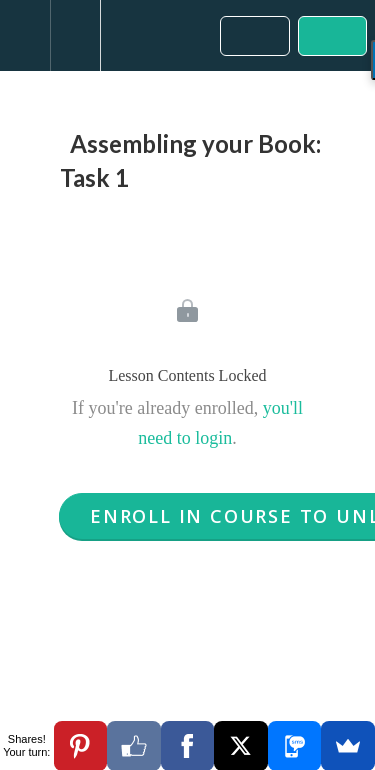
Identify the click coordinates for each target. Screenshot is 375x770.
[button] (25, 35)
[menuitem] (75, 35)
